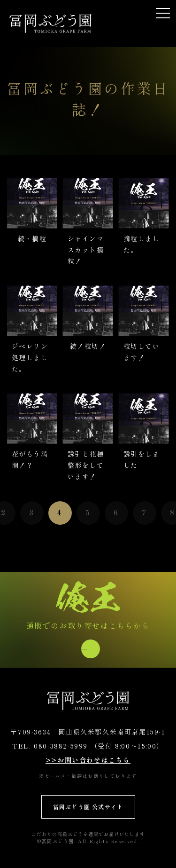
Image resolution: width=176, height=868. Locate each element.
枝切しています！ (142, 352)
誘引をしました (142, 459)
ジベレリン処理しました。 (30, 357)
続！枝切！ (88, 346)
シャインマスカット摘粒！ (86, 250)
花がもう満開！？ (30, 459)
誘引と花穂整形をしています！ (86, 465)
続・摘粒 (32, 238)
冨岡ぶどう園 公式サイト (88, 807)
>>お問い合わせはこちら (88, 760)
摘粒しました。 (142, 244)
